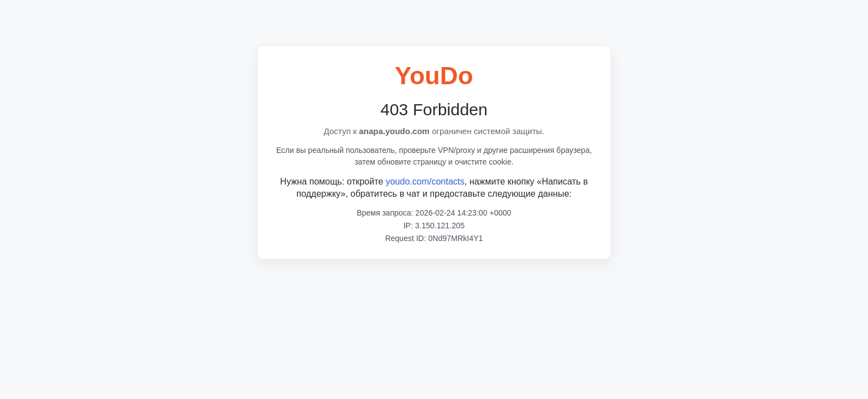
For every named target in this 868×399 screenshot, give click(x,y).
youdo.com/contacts (425, 181)
